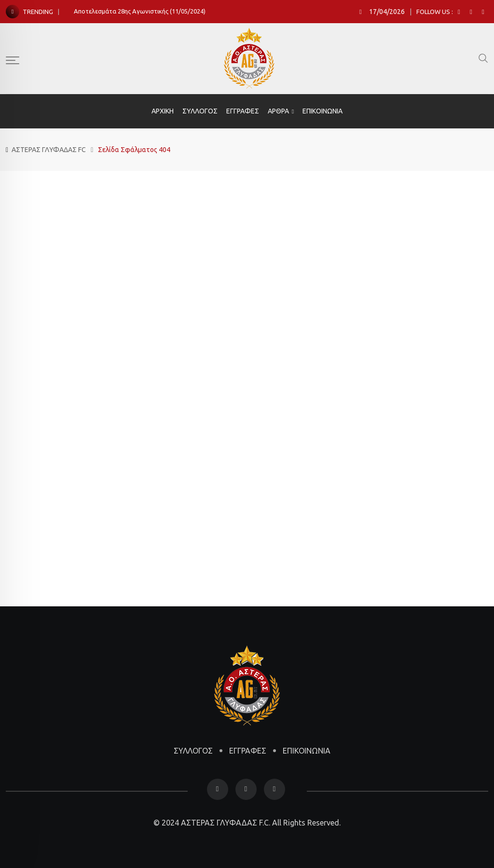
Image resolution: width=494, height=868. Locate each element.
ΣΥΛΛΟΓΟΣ (200, 111)
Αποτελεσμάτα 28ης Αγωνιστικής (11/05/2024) (140, 11)
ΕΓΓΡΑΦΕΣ (243, 111)
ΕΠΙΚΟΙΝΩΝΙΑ (322, 111)
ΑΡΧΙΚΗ (163, 111)
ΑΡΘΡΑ (278, 111)
